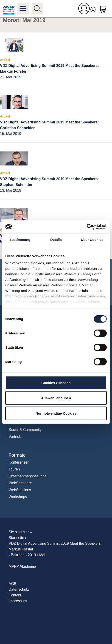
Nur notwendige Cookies (56, 413)
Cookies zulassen (56, 383)
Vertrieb (15, 437)
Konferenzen (19, 462)
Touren (14, 469)
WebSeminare (20, 483)
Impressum (18, 601)
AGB (13, 584)
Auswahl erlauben (56, 398)
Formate (17, 455)
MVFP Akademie (9, 9)
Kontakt (15, 595)
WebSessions (20, 490)
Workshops (18, 497)
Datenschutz (19, 589)
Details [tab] (56, 239)
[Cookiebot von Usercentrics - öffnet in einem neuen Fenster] (87, 227)
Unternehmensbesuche (28, 476)
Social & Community (25, 430)
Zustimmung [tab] (20, 239)
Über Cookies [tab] (92, 239)
